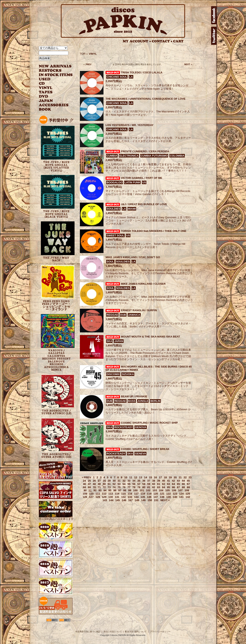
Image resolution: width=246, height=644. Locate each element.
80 (144, 487)
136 (149, 497)
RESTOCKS (53, 71)
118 (143, 494)
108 (187, 490)
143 (105, 500)
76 (124, 487)
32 (124, 481)
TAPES (46, 92)
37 (149, 481)
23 (190, 477)
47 (89, 484)
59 (149, 484)
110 (91, 494)
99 (130, 490)
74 (114, 487)
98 (125, 490)
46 (84, 484)
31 (119, 481)
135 (143, 497)
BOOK (45, 109)
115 (123, 494)
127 (91, 497)
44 (183, 481)
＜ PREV (87, 64)
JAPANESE (53, 101)
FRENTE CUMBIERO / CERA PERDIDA (145, 151)
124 (181, 494)
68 (84, 487)
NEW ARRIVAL (55, 66)
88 (183, 487)
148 (137, 500)
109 (85, 494)
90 (85, 490)
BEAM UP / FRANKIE (134, 396)
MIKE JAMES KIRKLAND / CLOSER (143, 284)
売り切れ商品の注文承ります (56, 517)
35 (139, 481)
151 (156, 500)
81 (149, 487)
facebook (214, 15)
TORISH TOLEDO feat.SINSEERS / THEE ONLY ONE (154, 231)
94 (105, 490)
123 (175, 494)
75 (119, 487)
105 (168, 490)
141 (181, 497)
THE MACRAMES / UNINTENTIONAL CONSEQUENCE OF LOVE (145, 99)
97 (120, 490)
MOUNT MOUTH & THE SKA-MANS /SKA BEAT (150, 337)
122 (169, 494)
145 (118, 500)
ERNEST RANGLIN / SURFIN (139, 310)
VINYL (46, 88)
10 (126, 477)
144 (111, 500)
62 (163, 484)
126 (85, 497)
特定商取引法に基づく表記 (88, 632)
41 (168, 481)
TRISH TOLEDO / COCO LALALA (142, 72)
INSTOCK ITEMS (56, 75)
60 (154, 484)
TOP (83, 54)
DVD (43, 97)
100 (135, 490)
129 (104, 497)
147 (131, 500)
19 (170, 477)
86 (173, 487)
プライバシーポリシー (160, 632)
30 (114, 481)
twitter (214, 36)
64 (173, 484)
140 (175, 497)
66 (183, 484)
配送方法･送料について (136, 632)
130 (111, 497)
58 (144, 484)
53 (119, 484)
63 (168, 484)
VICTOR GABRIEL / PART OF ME (142, 178)
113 (111, 494)
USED (53, 79)
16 (155, 477)
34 (134, 481)
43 (178, 481)
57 (139, 484)
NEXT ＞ (188, 64)
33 (129, 481)
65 (178, 484)
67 (188, 484)
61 (159, 484)
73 (109, 487)
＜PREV (86, 477)
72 (104, 487)
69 (89, 487)
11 (131, 477)
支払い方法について (113, 632)
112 (104, 494)
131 (117, 497)
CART (178, 41)
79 (139, 487)
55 (129, 484)
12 (136, 477)
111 (98, 494)
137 (156, 497)
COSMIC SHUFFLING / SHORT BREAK (145, 449)
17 (160, 477)
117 (136, 494)
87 (178, 487)
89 (188, 487)
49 (99, 484)
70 (94, 487)
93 (100, 490)
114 (117, 494)
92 (95, 490)
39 (159, 481)
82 (154, 487)
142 (188, 497)
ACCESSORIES (54, 105)
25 (89, 481)
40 (163, 481)
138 (162, 497)
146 (124, 500)
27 (99, 481)
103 (155, 490)
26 (94, 481)
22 (185, 477)
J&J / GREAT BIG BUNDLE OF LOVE (144, 204)
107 (180, 490)
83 (159, 487)
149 (143, 500)
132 (123, 497)
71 (99, 487)
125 (188, 494)
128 (98, 497)
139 (169, 497)
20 (175, 477)
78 (134, 487)
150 (150, 500)
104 (161, 490)
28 (104, 481)
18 (165, 477)
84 (163, 487)
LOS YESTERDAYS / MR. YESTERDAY (129, 125)
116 (130, 494)
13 (140, 477)
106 (174, 490)
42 (173, 481)
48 (94, 484)
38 (154, 481)
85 (168, 487)
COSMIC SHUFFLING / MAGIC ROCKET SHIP (149, 423)
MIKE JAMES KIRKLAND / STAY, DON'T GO (133, 257)
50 (104, 484)
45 (188, 481)
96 (115, 490)
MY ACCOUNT (137, 41)
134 (136, 497)
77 (129, 487)
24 (84, 481)
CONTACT (162, 41)
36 (144, 481)
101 (142, 490)
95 (110, 490)
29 (109, 481)
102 (148, 490)
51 (109, 484)
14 (145, 477)
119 (149, 494)
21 (180, 477)
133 (130, 497)
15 (151, 477)
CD (42, 84)
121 (162, 494)
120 (156, 494)
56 (134, 484)
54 (124, 484)
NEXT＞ (165, 500)
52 (114, 484)
